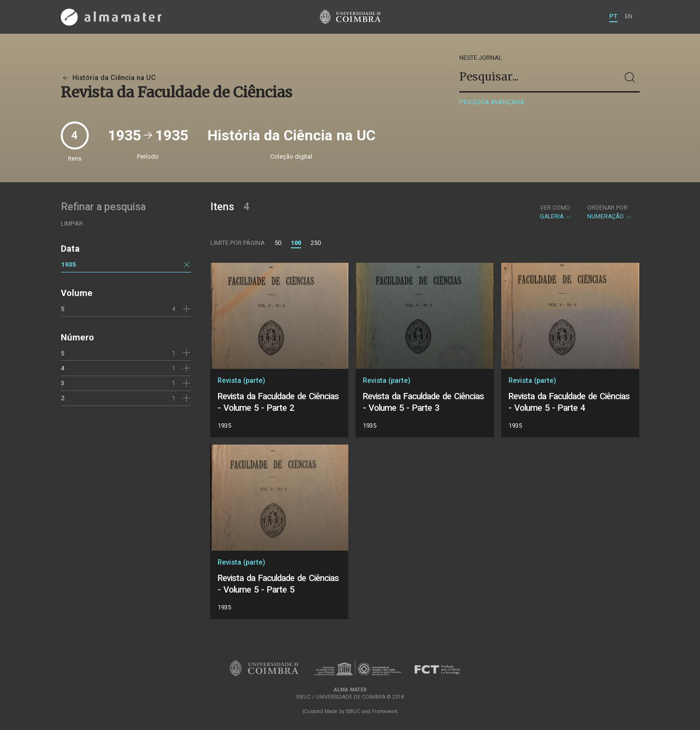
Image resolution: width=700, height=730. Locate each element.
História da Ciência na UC (108, 78)
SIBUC (353, 711)
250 (316, 243)
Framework (385, 711)
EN (629, 16)
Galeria (556, 212)
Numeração (610, 212)
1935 (69, 264)
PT (613, 16)
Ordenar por (607, 208)
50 (278, 243)
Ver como (555, 208)
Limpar (72, 223)
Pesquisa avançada (492, 102)
